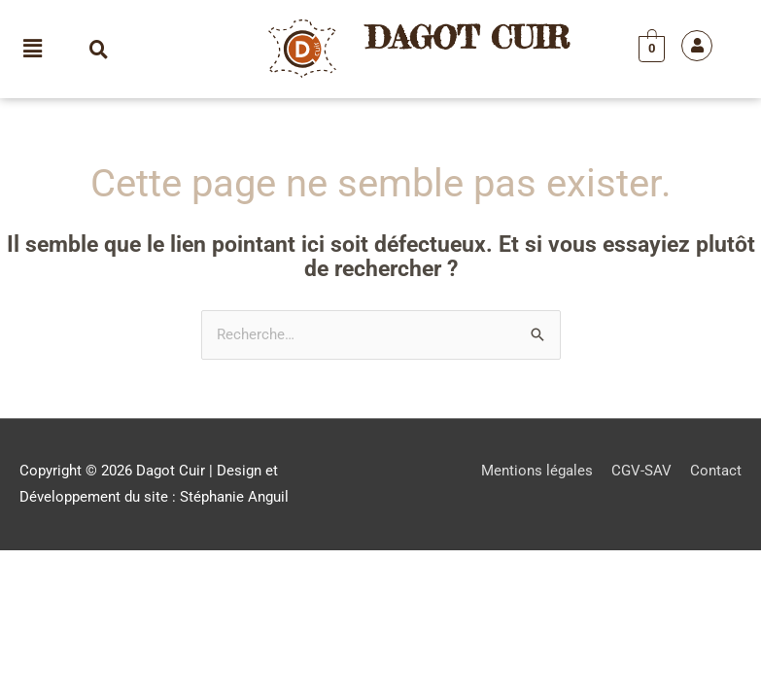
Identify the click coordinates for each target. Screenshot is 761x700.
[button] (33, 49)
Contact (716, 471)
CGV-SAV (641, 471)
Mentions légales (537, 471)
